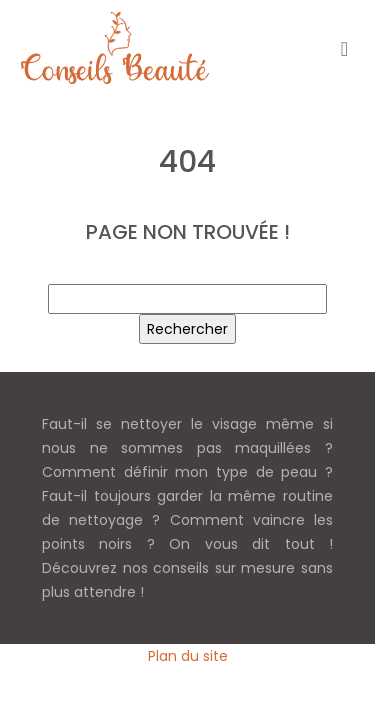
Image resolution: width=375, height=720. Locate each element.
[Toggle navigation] (344, 48)
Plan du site (188, 656)
